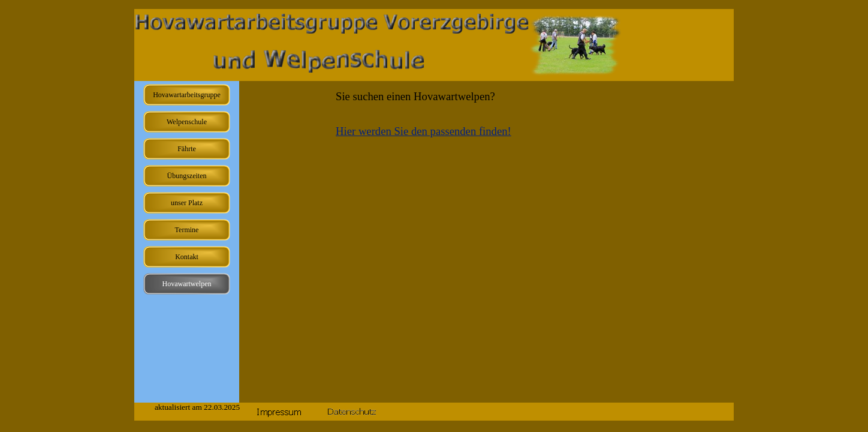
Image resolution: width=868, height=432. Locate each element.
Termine (187, 230)
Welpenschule (187, 122)
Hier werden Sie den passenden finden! (424, 131)
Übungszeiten (187, 176)
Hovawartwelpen (187, 284)
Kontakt (187, 257)
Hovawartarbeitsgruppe (187, 95)
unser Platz (187, 203)
